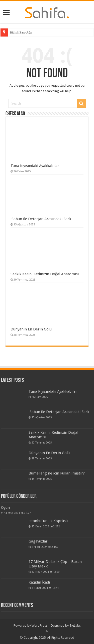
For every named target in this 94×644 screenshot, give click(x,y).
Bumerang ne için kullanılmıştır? (57, 473)
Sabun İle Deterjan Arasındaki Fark (41, 219)
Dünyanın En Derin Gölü (31, 329)
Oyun (5, 507)
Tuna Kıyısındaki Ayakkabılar (35, 166)
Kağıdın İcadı (39, 582)
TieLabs (75, 625)
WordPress (39, 625)
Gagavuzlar (38, 541)
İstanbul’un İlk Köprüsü (48, 521)
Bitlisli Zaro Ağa (21, 32)
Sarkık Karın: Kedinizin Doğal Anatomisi (45, 274)
